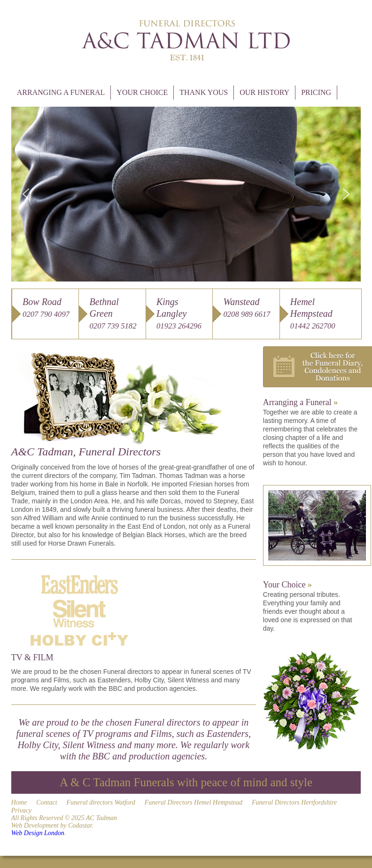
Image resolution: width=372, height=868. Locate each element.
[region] (186, 194)
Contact (46, 802)
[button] (26, 194)
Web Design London (38, 833)
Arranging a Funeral (61, 92)
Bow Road (46, 308)
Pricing (316, 92)
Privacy (22, 810)
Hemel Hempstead (313, 313)
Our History (264, 92)
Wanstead (247, 308)
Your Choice (142, 92)
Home (19, 802)
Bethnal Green (113, 313)
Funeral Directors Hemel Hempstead (194, 802)
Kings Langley (179, 313)
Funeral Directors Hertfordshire (294, 802)
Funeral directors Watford (101, 802)
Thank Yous (204, 92)
